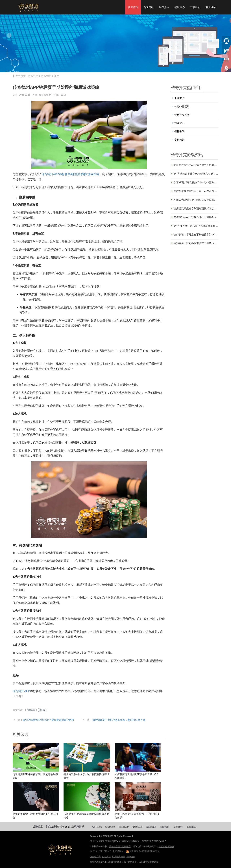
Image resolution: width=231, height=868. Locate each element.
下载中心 (195, 7)
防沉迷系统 (95, 857)
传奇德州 (46, 76)
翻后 (42, 710)
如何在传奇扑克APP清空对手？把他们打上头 (196, 165)
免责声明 (106, 857)
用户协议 (131, 857)
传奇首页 (133, 7)
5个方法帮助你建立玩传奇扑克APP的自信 (196, 174)
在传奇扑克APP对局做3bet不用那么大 (195, 217)
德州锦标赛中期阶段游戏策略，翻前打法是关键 (119, 720)
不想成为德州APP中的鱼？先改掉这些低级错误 (196, 200)
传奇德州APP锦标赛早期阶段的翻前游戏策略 (70, 174)
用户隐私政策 (119, 857)
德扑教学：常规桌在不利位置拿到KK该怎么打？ (196, 235)
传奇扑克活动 (182, 106)
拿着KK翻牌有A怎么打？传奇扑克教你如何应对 (196, 182)
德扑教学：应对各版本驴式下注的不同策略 (196, 243)
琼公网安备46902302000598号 (143, 851)
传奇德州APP (21, 691)
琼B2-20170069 (166, 846)
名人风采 (211, 7)
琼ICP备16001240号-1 (101, 851)
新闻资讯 (149, 7)
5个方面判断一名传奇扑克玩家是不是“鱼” (196, 226)
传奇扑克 (33, 76)
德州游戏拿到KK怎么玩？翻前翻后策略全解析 (48, 720)
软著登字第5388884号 (120, 846)
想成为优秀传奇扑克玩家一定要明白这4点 (196, 191)
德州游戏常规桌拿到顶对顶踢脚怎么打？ (196, 208)
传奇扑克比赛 (182, 115)
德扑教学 (179, 131)
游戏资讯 (179, 123)
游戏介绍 (164, 7)
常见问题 (179, 140)
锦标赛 (31, 710)
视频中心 (180, 7)
